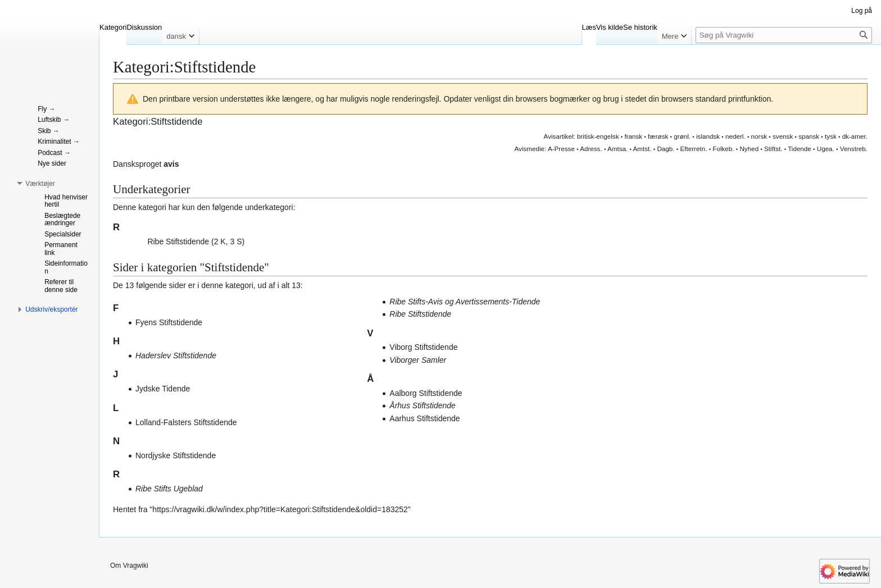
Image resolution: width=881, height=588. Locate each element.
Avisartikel (559, 136)
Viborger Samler (418, 360)
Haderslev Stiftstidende (176, 355)
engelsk (607, 136)
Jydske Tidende (163, 389)
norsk (759, 136)
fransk (633, 136)
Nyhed (749, 149)
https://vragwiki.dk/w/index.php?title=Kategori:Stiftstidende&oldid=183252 (280, 509)
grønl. (682, 136)
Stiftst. (773, 149)
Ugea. (826, 149)
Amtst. (642, 149)
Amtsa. (617, 149)
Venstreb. (854, 149)
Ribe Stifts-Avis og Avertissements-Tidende (465, 302)
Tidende (800, 149)
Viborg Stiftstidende (423, 347)
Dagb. (666, 149)
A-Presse (561, 149)
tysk (831, 136)
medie (535, 149)
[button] (142, 241)
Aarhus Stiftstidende (424, 418)
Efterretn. (693, 149)
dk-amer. (855, 136)
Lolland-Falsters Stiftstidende (186, 422)
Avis (521, 149)
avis (171, 164)
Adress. (591, 149)
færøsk (658, 136)
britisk (585, 136)
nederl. (735, 136)
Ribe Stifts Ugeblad (169, 489)
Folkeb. (723, 149)
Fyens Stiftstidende (169, 322)
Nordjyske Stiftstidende (176, 455)
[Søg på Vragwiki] (784, 35)
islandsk (708, 136)
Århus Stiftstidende (423, 405)
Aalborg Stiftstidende (426, 393)
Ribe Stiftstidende (178, 241)
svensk (783, 136)
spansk (809, 136)
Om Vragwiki (129, 566)
